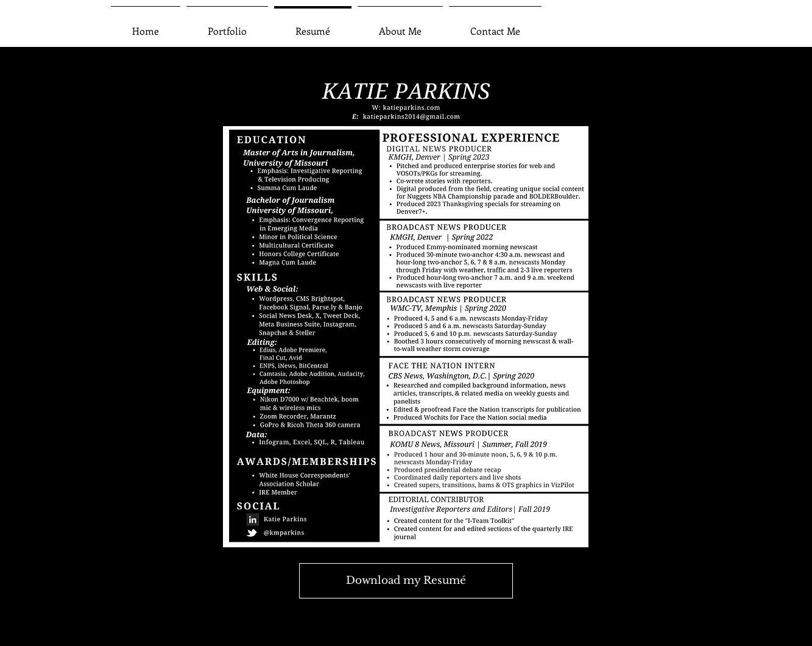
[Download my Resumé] (406, 581)
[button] (227, 25)
